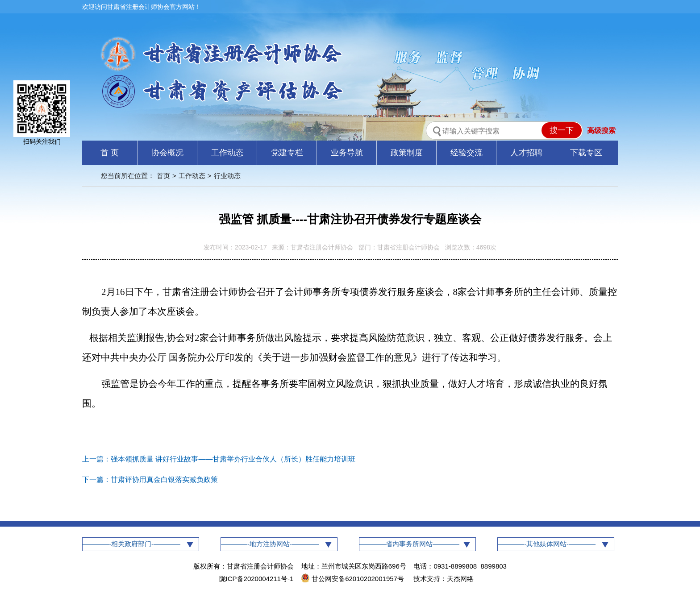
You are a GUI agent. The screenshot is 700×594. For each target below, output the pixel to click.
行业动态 (227, 176)
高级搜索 (601, 131)
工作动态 (227, 153)
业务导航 (347, 153)
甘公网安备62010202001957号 (353, 579)
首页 (163, 176)
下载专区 (586, 153)
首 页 (110, 153)
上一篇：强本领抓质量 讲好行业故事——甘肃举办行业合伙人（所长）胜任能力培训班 (219, 459)
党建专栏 (287, 153)
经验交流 (467, 153)
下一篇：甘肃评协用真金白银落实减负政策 (150, 480)
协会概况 (167, 153)
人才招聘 (526, 153)
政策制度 (407, 153)
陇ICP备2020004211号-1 (256, 579)
